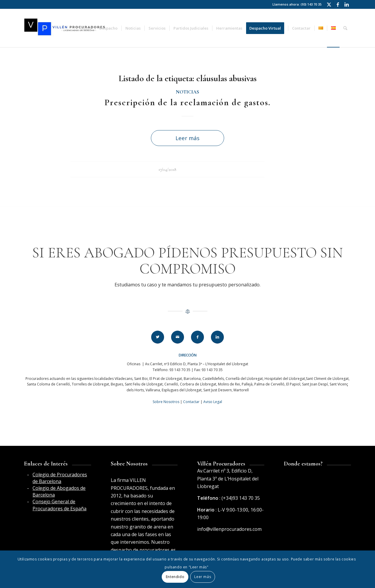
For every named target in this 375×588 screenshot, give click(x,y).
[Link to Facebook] (338, 4)
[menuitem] (86, 28)
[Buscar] (345, 28)
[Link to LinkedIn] (347, 4)
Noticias (187, 92)
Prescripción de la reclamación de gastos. (188, 102)
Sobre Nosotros (166, 402)
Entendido (175, 577)
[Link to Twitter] (329, 4)
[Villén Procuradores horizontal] (65, 28)
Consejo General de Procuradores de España (59, 505)
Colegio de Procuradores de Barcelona (60, 478)
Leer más (187, 138)
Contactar (191, 402)
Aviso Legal (213, 402)
